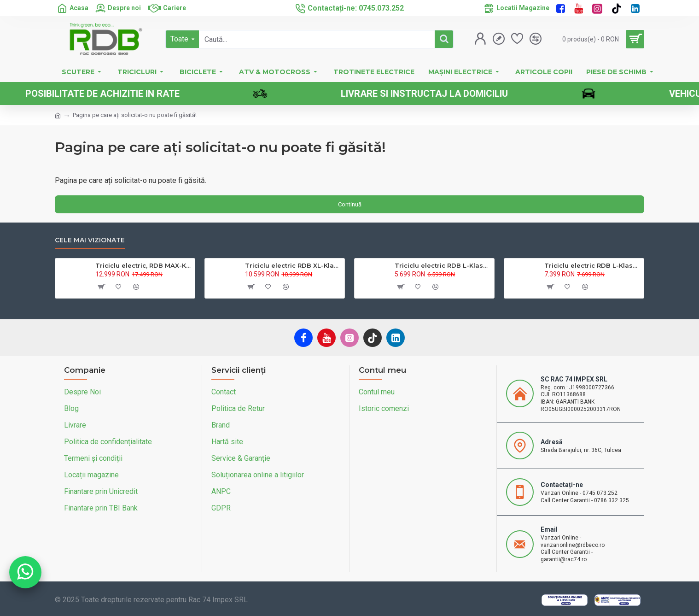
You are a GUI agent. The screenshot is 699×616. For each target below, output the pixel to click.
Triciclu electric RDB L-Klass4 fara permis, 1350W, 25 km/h (443, 265)
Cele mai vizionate (90, 240)
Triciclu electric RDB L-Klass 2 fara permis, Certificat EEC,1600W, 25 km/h (592, 265)
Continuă (350, 204)
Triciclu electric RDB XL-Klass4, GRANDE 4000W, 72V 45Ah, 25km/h (293, 265)
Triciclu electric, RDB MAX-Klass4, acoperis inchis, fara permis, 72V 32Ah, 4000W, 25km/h (143, 265)
